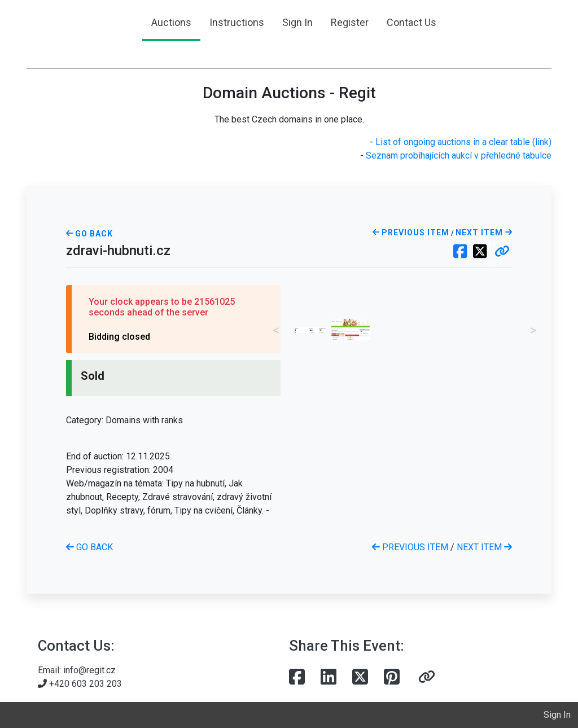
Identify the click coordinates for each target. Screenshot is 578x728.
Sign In (297, 22)
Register (350, 22)
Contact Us (411, 22)
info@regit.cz (89, 670)
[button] (502, 252)
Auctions (171, 22)
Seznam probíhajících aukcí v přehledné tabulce (459, 155)
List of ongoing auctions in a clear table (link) (463, 142)
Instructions (237, 22)
